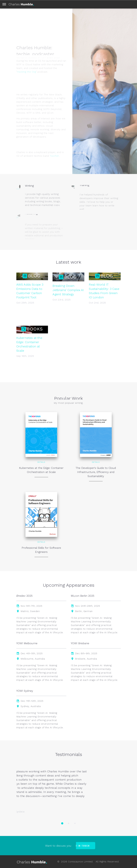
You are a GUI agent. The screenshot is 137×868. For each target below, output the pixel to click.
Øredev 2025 (24, 596)
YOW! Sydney (25, 691)
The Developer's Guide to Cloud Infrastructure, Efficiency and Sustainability (96, 472)
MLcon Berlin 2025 (83, 596)
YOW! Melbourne (27, 643)
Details (41, 462)
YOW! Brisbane (80, 643)
